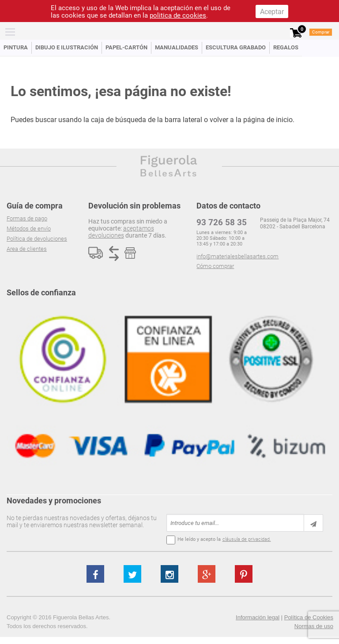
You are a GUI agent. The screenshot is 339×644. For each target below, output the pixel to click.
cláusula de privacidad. (247, 539)
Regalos (286, 47)
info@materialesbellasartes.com (237, 256)
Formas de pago (27, 218)
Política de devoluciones (37, 239)
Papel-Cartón (126, 47)
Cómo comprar (215, 266)
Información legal (258, 617)
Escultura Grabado (236, 47)
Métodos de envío (29, 229)
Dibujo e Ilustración (67, 47)
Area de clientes (27, 249)
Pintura (16, 47)
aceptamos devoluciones (121, 232)
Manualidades (177, 47)
